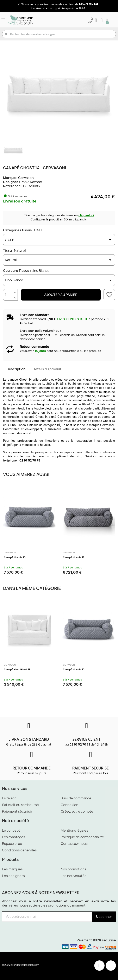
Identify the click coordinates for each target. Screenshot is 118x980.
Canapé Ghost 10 (14, 557)
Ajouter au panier (61, 295)
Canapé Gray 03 (73, 669)
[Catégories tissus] (59, 240)
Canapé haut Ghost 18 (76, 557)
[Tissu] (59, 260)
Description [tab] (16, 369)
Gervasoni (26, 178)
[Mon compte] (96, 20)
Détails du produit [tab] (47, 369)
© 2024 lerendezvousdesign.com (21, 965)
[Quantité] (8, 295)
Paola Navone (31, 182)
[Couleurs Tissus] (59, 280)
